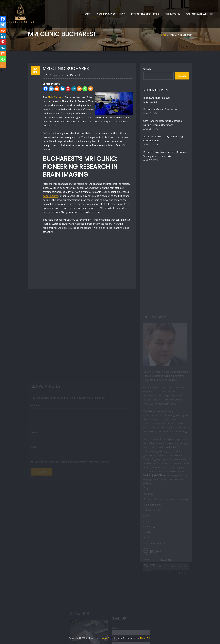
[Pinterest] (68, 89)
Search (147, 69)
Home (87, 14)
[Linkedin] (62, 89)
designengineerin (57, 75)
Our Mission (172, 14)
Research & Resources (145, 14)
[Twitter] (51, 89)
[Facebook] (46, 89)
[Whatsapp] (85, 89)
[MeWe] (74, 89)
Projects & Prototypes (111, 14)
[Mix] (79, 89)
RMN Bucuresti (56, 97)
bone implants (51, 196)
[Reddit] (57, 89)
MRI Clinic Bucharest (181, 35)
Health (77, 75)
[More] (91, 89)
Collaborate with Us (199, 14)
